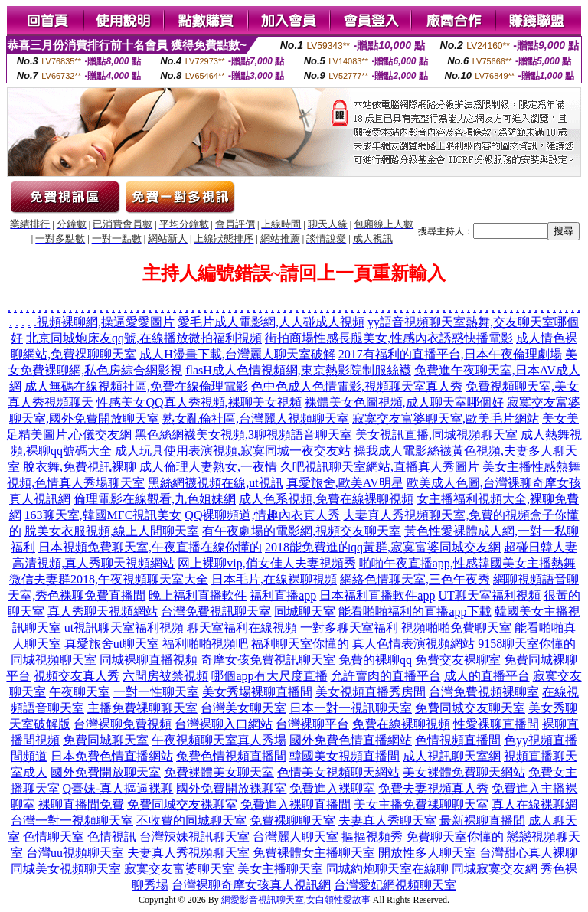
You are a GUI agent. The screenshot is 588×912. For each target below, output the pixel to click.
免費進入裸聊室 (332, 788)
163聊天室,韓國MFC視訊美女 (103, 515)
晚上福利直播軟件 (198, 595)
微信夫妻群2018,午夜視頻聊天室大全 (109, 579)
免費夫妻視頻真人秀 (433, 788)
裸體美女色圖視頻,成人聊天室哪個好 (404, 402)
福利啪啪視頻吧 (205, 644)
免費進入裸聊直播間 (296, 804)
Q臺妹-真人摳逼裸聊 (118, 788)
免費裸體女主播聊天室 (314, 853)
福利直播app (283, 595)
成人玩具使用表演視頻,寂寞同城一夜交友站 (233, 451)
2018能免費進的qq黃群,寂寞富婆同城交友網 (383, 547)
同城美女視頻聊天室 (66, 869)
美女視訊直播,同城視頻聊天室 (436, 435)
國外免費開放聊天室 (106, 772)
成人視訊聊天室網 (452, 756)
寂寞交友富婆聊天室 (179, 869)
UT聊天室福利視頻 (489, 595)
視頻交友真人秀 (77, 676)
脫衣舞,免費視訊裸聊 (80, 467)
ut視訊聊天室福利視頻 (124, 628)
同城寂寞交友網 (495, 869)
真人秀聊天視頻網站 (103, 611)
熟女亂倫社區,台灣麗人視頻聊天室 (256, 418)
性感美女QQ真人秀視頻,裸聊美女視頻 (199, 402)
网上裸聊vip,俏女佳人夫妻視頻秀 (266, 563)
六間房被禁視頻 (165, 676)
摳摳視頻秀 (372, 837)
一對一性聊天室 (156, 692)
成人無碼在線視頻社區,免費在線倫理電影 (136, 386)
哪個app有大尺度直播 (269, 676)
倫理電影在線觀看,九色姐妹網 (155, 499)
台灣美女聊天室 (243, 708)
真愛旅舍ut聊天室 (112, 644)
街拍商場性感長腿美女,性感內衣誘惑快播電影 (389, 338)
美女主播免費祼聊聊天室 (421, 804)
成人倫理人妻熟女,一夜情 (208, 467)
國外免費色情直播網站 (351, 740)
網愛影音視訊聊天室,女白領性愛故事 (296, 900)
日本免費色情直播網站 (112, 756)
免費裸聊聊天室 (292, 820)
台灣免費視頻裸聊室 (484, 692)
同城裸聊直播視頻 (149, 660)
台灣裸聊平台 (312, 724)
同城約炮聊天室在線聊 (387, 869)
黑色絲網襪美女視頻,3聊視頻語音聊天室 (243, 435)
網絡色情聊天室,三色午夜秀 (415, 579)
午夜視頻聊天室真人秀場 (219, 740)
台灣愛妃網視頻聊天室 (395, 885)
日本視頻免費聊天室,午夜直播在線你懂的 (150, 547)
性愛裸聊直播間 (496, 724)
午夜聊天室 (80, 692)
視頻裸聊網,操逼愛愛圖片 (106, 322)
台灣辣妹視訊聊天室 (194, 837)
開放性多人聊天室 (427, 853)
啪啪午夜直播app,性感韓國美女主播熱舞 (467, 563)
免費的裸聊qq (375, 660)
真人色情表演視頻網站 (413, 644)
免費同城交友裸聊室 (182, 804)
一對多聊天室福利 (349, 628)
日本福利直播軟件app (377, 595)
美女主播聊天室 (280, 869)
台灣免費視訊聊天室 (216, 611)
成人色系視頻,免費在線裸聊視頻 (326, 499)
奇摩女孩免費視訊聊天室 (268, 660)
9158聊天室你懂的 (527, 644)
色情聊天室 (54, 837)
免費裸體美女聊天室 (219, 772)
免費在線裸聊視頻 (401, 724)
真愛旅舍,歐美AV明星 (345, 483)
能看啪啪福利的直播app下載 (415, 611)
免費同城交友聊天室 (470, 708)
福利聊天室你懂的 (300, 644)
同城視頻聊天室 (54, 660)
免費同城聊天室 (106, 740)
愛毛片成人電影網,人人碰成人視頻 (271, 322)
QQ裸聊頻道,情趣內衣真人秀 (262, 515)
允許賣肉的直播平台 (386, 676)
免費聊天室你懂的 (455, 837)
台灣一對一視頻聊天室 (72, 820)
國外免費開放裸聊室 (231, 788)
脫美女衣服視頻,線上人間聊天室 (112, 531)
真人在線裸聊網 (534, 804)
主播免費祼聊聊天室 (142, 708)
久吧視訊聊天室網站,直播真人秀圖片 (380, 467)
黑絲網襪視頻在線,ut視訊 (215, 483)
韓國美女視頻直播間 (345, 756)
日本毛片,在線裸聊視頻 (274, 579)
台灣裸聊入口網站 (224, 724)
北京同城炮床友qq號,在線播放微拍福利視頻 (144, 338)
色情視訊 (112, 837)
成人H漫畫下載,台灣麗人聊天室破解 (237, 354)
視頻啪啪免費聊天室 (456, 628)
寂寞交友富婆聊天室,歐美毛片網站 (446, 418)
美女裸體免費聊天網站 (464, 772)
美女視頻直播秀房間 (371, 692)
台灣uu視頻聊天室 (75, 853)
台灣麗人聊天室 (296, 837)
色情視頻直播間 (458, 740)
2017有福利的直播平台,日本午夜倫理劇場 (450, 354)
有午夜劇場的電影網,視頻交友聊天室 (302, 531)
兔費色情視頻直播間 (231, 756)
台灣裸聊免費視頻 (122, 724)
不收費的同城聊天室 (191, 820)
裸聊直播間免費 (81, 804)
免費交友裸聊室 (458, 660)
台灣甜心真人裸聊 (528, 853)
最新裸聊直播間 (482, 820)
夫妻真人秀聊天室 (387, 820)
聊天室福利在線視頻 (242, 628)
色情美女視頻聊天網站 (338, 772)
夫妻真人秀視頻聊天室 (188, 853)
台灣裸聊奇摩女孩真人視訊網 (251, 885)
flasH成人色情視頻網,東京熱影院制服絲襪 (298, 370)
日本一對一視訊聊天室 (351, 708)
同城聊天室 (305, 611)
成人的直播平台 (487, 676)
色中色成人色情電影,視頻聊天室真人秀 (357, 386)
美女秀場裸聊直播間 (257, 692)
